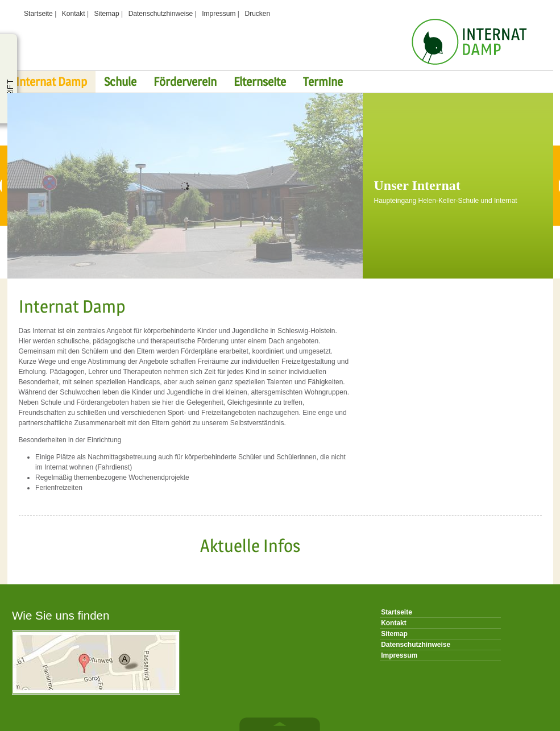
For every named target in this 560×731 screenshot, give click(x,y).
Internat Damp (51, 82)
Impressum (219, 14)
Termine (323, 82)
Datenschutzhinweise (161, 14)
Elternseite (260, 82)
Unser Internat (417, 185)
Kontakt (74, 14)
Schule (120, 82)
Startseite (38, 14)
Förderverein (185, 82)
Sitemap (107, 14)
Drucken (258, 14)
